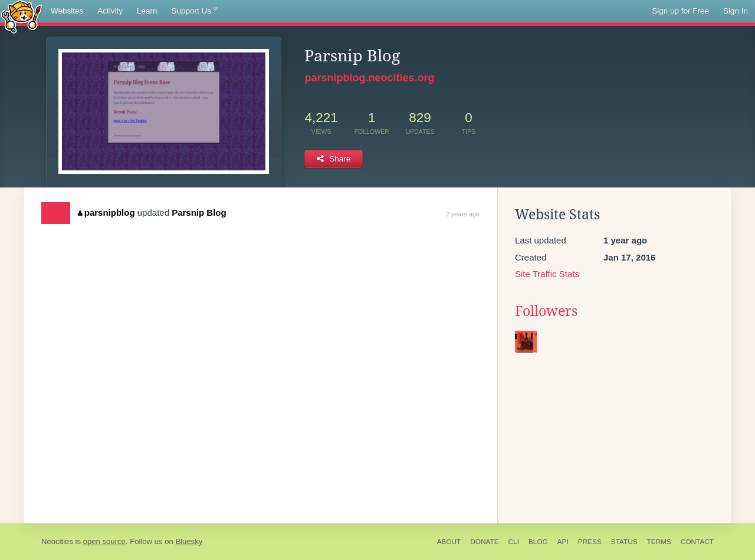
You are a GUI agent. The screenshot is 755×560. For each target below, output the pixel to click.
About (449, 542)
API (563, 542)
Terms (659, 542)
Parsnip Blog (199, 213)
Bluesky (189, 541)
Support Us (195, 11)
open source (104, 541)
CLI (514, 542)
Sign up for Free (680, 11)
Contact (697, 542)
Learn (147, 11)
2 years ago (463, 214)
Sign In (736, 11)
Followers (546, 311)
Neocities (57, 541)
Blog (538, 542)
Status (624, 542)
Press (590, 542)
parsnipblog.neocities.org (369, 78)
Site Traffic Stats (547, 274)
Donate (484, 542)
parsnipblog (106, 213)
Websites (67, 11)
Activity (110, 11)
